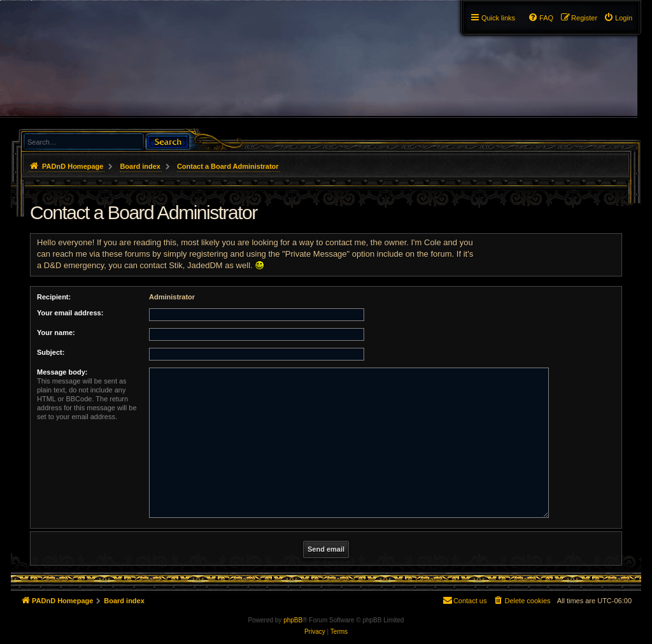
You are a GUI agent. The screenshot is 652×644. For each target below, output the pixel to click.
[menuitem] (618, 18)
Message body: (62, 372)
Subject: (51, 352)
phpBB (293, 620)
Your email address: (70, 313)
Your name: (56, 333)
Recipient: (54, 297)
